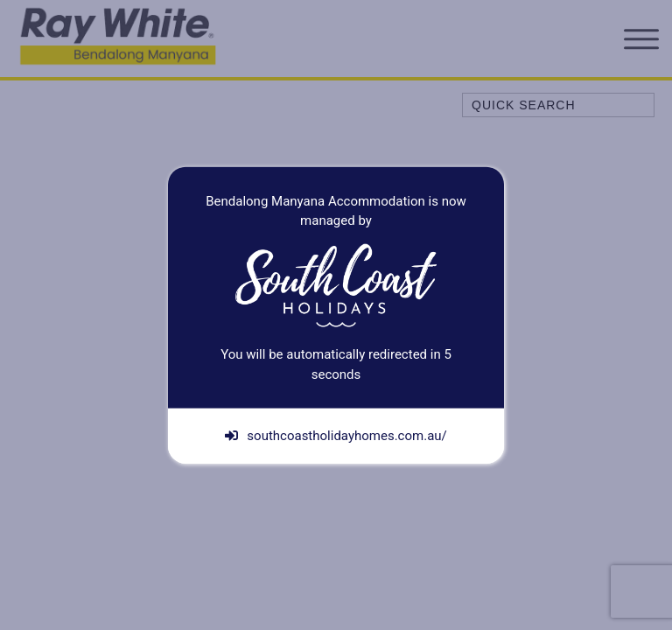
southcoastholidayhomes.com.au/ (336, 436)
